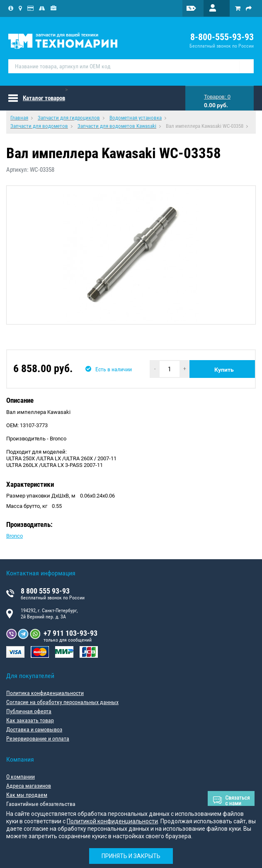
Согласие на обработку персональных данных (62, 702)
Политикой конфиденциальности (112, 821)
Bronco (15, 536)
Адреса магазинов (29, 786)
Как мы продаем (27, 795)
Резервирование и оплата (38, 738)
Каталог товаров (44, 98)
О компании (21, 777)
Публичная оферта (29, 711)
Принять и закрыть (131, 856)
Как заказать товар (30, 720)
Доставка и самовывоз (34, 729)
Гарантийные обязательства (41, 804)
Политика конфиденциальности (45, 693)
